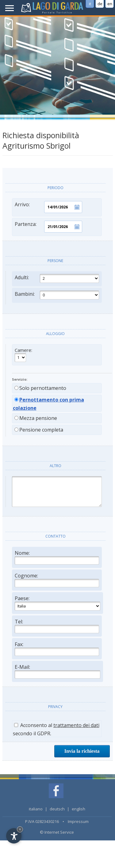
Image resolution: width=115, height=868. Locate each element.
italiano (36, 809)
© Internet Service (57, 832)
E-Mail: (57, 671)
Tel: (57, 626)
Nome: (57, 557)
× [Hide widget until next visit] (20, 829)
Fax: (57, 648)
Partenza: (49, 227)
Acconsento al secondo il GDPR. (56, 729)
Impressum (78, 821)
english (79, 809)
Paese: (57, 603)
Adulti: (57, 278)
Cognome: (57, 580)
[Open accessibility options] (14, 836)
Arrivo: (49, 207)
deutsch (57, 809)
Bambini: (57, 295)
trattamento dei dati (76, 725)
